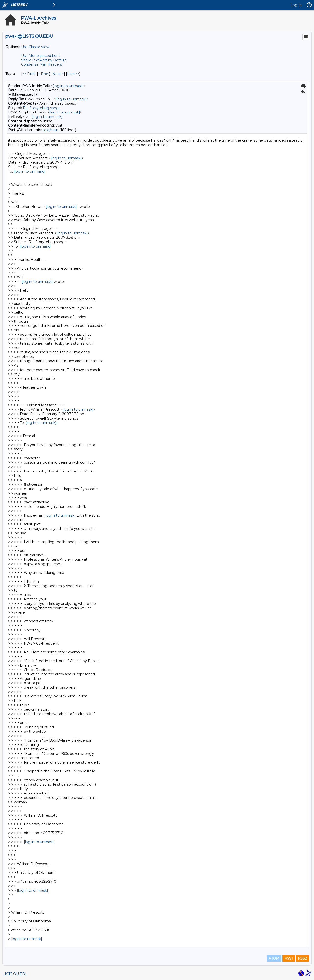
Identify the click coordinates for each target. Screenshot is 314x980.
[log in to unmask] (68, 86)
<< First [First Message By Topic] (28, 74)
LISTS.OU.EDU (15, 974)
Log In (296, 5)
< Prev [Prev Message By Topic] (44, 74)
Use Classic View (35, 47)
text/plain (51, 130)
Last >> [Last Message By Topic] (73, 74)
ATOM (274, 958)
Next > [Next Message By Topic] (58, 74)
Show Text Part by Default (44, 60)
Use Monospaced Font (41, 56)
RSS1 (289, 958)
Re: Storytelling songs (42, 108)
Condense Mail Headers (41, 64)
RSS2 (302, 958)
